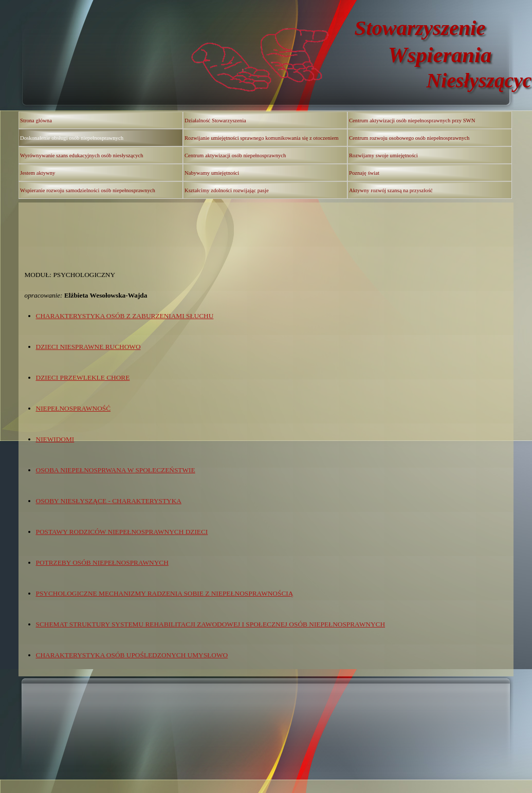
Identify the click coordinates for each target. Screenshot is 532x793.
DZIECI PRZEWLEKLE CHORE (83, 377)
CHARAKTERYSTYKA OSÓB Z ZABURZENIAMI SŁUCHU (125, 316)
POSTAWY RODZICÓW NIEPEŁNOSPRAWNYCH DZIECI (122, 532)
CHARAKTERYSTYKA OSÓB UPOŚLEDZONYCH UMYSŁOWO (132, 655)
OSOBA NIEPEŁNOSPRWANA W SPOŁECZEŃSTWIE (116, 470)
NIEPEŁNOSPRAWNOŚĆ (74, 408)
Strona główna (36, 121)
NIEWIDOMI (55, 439)
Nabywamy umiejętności (212, 173)
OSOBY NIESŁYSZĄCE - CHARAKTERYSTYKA (109, 501)
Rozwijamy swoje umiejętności (383, 155)
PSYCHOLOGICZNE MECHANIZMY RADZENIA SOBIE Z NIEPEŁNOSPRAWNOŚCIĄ (165, 593)
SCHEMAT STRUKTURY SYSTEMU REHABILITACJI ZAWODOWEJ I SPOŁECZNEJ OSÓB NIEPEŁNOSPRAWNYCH (211, 624)
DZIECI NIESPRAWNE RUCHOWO (88, 347)
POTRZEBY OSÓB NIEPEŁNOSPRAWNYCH (102, 563)
